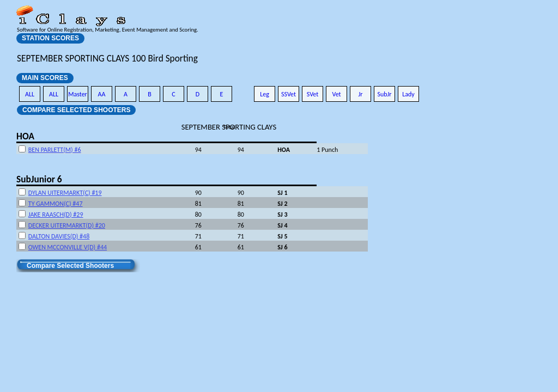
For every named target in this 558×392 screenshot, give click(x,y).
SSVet (289, 94)
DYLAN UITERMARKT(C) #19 (65, 193)
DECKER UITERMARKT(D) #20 (67, 225)
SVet (313, 94)
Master (78, 94)
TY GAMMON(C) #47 (56, 204)
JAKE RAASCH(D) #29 (56, 215)
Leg (265, 94)
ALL (30, 94)
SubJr (384, 94)
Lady (408, 94)
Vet (336, 94)
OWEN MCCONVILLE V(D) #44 (68, 247)
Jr (360, 94)
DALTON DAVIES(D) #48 (59, 236)
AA (102, 94)
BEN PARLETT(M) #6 (55, 150)
